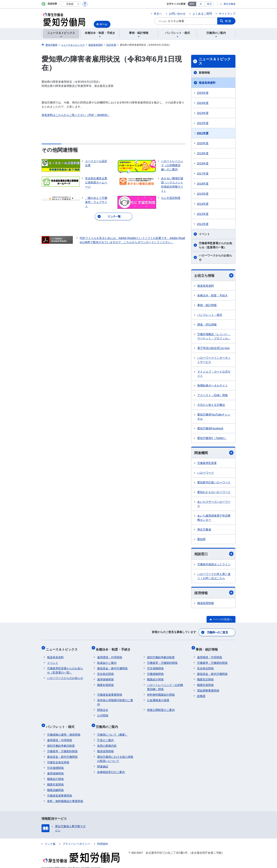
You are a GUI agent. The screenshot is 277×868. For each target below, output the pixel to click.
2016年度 (203, 184)
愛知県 (201, 540)
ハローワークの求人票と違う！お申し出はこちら (214, 577)
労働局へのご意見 (218, 633)
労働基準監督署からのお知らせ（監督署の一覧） (215, 245)
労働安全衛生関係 (58, 757)
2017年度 (203, 174)
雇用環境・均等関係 (110, 655)
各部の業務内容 (107, 741)
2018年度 (203, 163)
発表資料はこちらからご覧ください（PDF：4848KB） (76, 115)
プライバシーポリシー (76, 839)
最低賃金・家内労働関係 (112, 666)
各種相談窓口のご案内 (111, 767)
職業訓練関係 (55, 785)
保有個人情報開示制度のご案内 (115, 700)
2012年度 (203, 224)
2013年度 (203, 214)
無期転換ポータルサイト (212, 386)
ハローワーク (206, 473)
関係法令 (103, 707)
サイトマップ (227, 14)
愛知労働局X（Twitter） (212, 438)
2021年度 (203, 133)
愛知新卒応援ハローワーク (214, 483)
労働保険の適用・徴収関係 (64, 729)
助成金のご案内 (107, 660)
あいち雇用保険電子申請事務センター (214, 518)
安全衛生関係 (105, 671)
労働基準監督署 (207, 464)
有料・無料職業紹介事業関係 (65, 796)
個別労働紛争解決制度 (161, 655)
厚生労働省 (230, 4)
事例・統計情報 (207, 305)
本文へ (158, 14)
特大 (209, 4)
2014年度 (203, 204)
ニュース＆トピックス (215, 61)
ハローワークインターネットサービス (214, 360)
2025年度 (203, 93)
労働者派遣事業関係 (110, 692)
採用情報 (214, 593)
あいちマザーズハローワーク (214, 504)
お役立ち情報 (214, 276)
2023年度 (203, 113)
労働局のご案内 (108, 723)
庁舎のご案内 (105, 735)
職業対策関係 (105, 682)
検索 (228, 21)
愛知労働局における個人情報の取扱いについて (115, 754)
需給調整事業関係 (208, 688)
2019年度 (203, 153)
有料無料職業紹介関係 (161, 692)
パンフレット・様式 (210, 315)
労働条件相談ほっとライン (214, 565)
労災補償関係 (55, 763)
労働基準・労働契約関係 (162, 660)
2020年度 (203, 143)
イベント (204, 234)
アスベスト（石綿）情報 (212, 395)
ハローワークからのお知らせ (215, 258)
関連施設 (103, 761)
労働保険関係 (155, 671)
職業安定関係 (205, 677)
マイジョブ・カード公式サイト (214, 374)
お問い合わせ (177, 14)
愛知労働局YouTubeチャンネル (214, 417)
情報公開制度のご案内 (161, 707)
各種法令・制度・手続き (212, 296)
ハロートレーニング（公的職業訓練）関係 (165, 684)
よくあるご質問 (202, 14)
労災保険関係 (155, 666)
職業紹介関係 (155, 677)
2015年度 (203, 194)
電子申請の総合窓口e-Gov (213, 348)
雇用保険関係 (105, 677)
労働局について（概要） (112, 729)
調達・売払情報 (207, 325)
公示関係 (103, 713)
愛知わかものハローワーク (214, 493)
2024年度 (203, 103)
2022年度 (203, 123)
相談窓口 (214, 554)
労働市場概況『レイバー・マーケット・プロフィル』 (214, 336)
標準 (192, 4)
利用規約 (103, 839)
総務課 (201, 693)
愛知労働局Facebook (210, 429)
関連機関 (214, 453)
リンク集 (50, 839)
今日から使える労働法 (211, 405)
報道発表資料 (207, 83)
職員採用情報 (206, 604)
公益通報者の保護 (158, 698)
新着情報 (204, 73)
